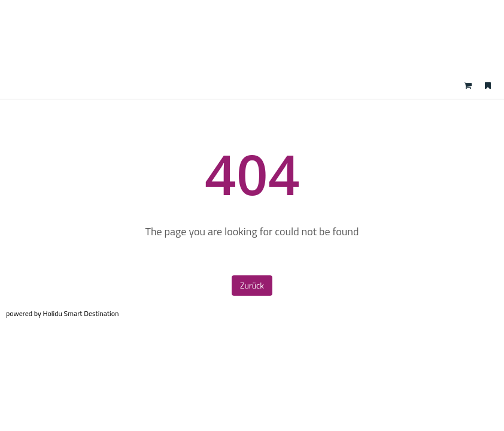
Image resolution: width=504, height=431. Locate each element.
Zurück (252, 285)
